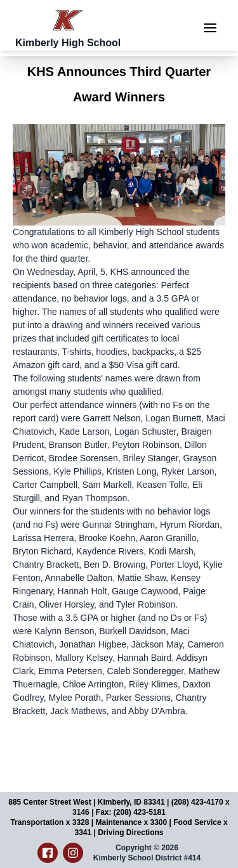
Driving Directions (130, 833)
